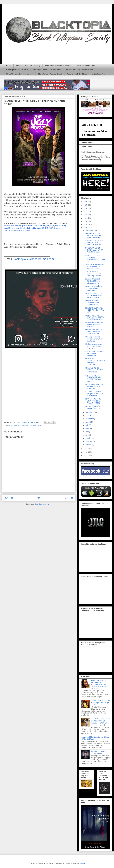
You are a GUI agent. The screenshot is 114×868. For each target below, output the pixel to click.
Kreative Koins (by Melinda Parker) (80, 70)
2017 (86, 449)
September (90, 419)
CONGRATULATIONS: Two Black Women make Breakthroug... (94, 235)
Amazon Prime (14, 426)
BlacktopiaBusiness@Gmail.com (33, 259)
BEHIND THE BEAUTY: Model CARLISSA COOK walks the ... (94, 332)
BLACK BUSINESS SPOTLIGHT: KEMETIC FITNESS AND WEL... (95, 317)
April (87, 435)
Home (9, 66)
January (89, 445)
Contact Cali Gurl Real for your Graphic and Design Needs (100, 703)
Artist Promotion (99, 74)
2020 (86, 221)
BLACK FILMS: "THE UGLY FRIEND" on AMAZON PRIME (93, 401)
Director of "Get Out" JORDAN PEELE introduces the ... (93, 281)
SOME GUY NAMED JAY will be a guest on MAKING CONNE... (95, 266)
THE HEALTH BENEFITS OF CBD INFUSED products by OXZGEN (100, 721)
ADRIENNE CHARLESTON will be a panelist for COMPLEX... (95, 362)
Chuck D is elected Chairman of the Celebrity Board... (92, 303)
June (88, 429)
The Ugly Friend (36, 426)
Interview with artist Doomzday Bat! (98, 752)
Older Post (69, 498)
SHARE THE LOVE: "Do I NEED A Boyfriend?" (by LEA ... (95, 310)
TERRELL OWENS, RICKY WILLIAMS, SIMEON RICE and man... (93, 378)
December (90, 231)
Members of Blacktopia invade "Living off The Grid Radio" (95, 738)
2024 (86, 208)
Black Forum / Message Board (50, 74)
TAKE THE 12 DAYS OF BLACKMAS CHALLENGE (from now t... (95, 258)
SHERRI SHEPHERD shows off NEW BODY (94, 407)
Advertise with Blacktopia (77, 74)
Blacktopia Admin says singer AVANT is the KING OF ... (93, 346)
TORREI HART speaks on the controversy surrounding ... (95, 353)
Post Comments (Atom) (43, 504)
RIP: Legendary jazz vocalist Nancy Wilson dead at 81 (94, 339)
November (90, 412)
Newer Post (9, 498)
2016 (86, 452)
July (87, 425)
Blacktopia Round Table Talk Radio (47, 70)
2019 (86, 224)
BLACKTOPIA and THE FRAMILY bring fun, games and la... (94, 288)
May (87, 432)
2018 (86, 228)
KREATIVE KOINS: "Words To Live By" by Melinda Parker (94, 370)
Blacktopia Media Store (86, 66)
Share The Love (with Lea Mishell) (20, 74)
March (88, 438)
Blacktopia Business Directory (28, 66)
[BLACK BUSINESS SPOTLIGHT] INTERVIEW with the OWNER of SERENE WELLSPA (99, 684)
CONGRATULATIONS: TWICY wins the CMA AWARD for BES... (94, 250)
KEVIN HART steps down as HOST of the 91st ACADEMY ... (95, 386)
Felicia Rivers (25, 426)
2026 (86, 202)
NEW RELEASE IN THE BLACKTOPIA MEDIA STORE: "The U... (94, 295)
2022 (86, 215)
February (89, 441)
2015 (86, 455)
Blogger (82, 863)
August (88, 422)
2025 (86, 205)
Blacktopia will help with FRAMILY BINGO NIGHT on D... (94, 324)
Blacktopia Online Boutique (17, 70)
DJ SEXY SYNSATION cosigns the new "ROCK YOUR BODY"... (95, 394)
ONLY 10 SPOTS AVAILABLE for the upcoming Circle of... (94, 274)
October (89, 415)
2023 (86, 212)
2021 (86, 218)
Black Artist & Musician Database (58, 66)
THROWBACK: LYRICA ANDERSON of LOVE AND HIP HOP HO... (94, 243)
